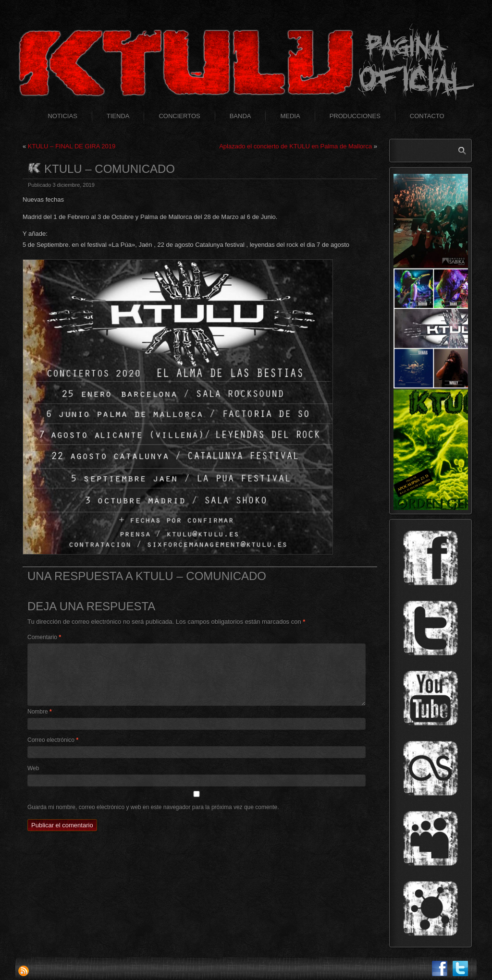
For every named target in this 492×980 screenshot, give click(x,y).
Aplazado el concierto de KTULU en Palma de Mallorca (295, 146)
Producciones (355, 116)
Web (33, 768)
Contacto (427, 116)
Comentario (44, 637)
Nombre (40, 712)
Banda (240, 116)
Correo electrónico (53, 740)
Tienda (118, 116)
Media (290, 116)
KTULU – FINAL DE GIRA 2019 (72, 146)
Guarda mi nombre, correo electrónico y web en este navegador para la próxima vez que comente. (153, 807)
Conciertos (179, 116)
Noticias (62, 116)
